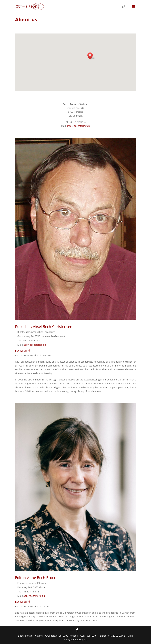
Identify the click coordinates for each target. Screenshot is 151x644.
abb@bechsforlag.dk (35, 596)
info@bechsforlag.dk (79, 126)
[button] (91, 56)
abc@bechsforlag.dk (35, 345)
